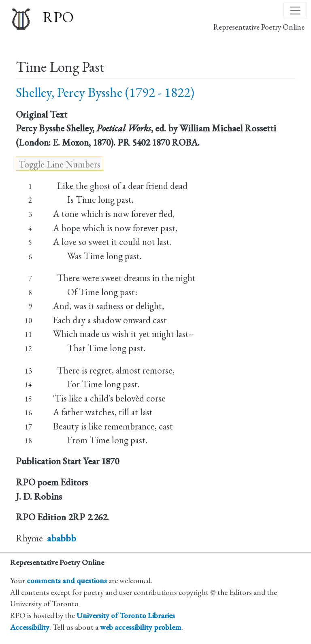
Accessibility (30, 627)
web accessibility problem (141, 627)
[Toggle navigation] (295, 11)
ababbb (62, 538)
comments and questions (67, 581)
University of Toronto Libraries (126, 615)
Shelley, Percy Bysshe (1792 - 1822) (105, 92)
